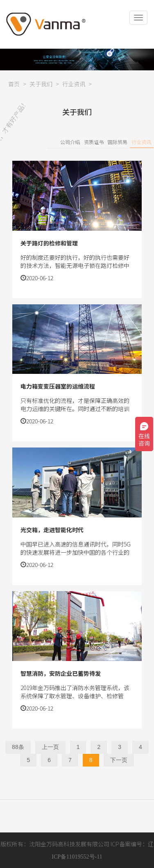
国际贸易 (140, 142)
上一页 (50, 747)
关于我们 (41, 84)
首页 (14, 84)
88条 (18, 747)
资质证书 (116, 142)
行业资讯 (74, 84)
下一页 (119, 760)
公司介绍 (92, 142)
